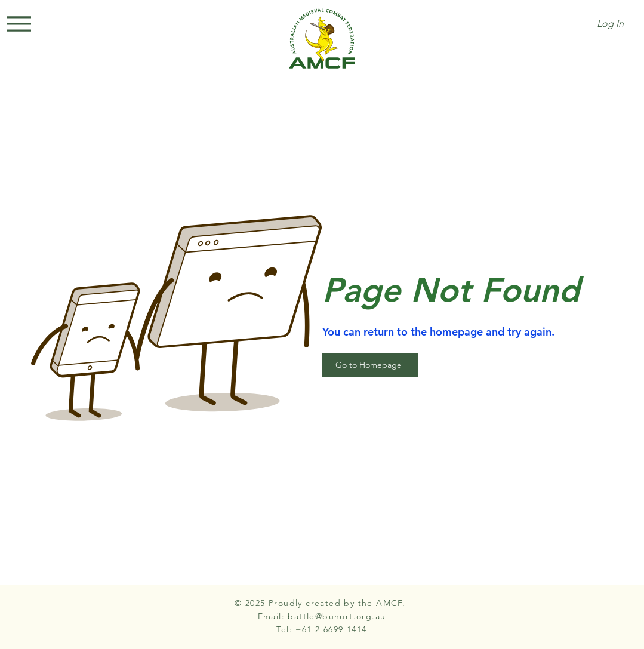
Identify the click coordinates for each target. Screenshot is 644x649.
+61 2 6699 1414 (331, 629)
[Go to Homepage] (370, 365)
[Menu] (19, 24)
